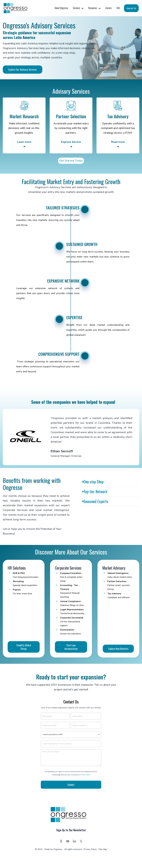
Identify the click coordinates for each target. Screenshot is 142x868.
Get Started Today (71, 161)
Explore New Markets (118, 666)
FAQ (118, 8)
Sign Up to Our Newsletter (71, 834)
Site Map (103, 853)
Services (76, 8)
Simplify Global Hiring (24, 665)
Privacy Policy (85, 779)
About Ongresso (61, 8)
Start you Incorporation (71, 665)
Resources (93, 8)
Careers (109, 8)
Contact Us (131, 8)
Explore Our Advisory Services (23, 69)
